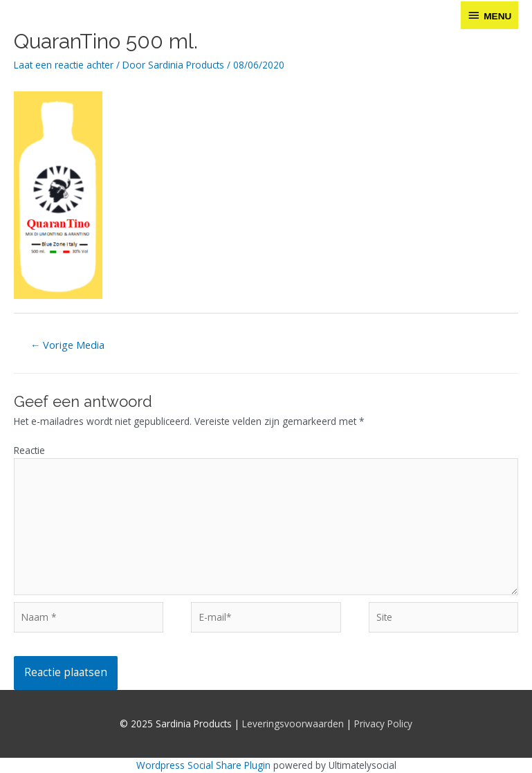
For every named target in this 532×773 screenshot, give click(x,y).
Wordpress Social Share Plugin (205, 765)
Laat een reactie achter (64, 65)
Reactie (29, 450)
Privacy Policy (383, 724)
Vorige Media (68, 345)
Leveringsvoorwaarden (293, 724)
